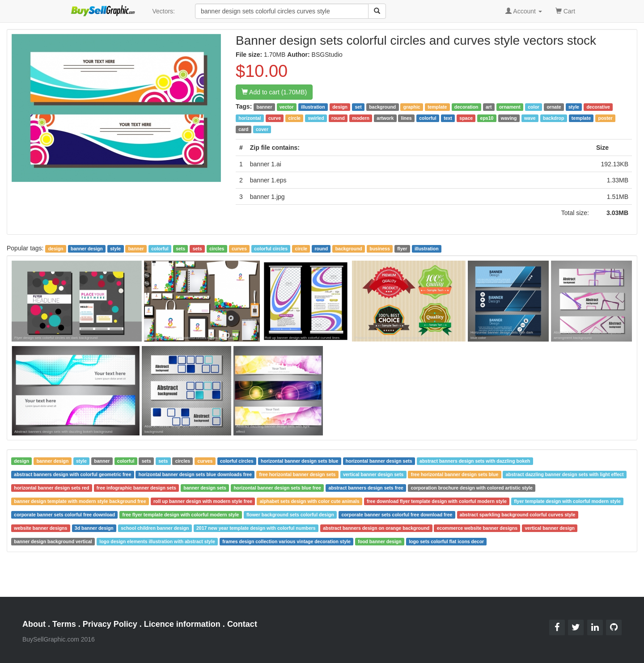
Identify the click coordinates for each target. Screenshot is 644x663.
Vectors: (163, 11)
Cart (565, 11)
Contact (242, 624)
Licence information (182, 624)
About (34, 624)
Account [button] (524, 11)
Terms (64, 624)
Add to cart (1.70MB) (274, 92)
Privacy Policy (110, 624)
